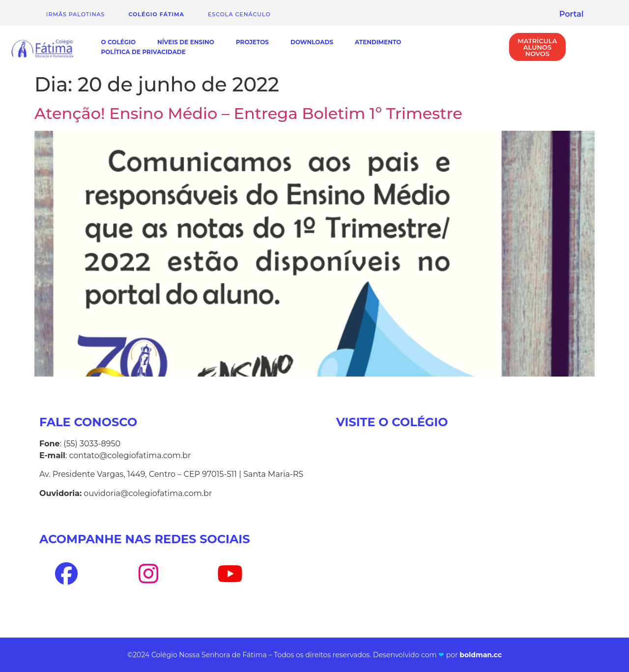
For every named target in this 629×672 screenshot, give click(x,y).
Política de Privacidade (143, 52)
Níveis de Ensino (186, 42)
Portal (572, 14)
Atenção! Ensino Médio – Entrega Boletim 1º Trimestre (248, 113)
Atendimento (378, 42)
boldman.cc (481, 655)
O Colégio (119, 42)
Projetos (252, 42)
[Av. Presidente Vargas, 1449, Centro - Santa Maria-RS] (463, 535)
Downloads (312, 42)
